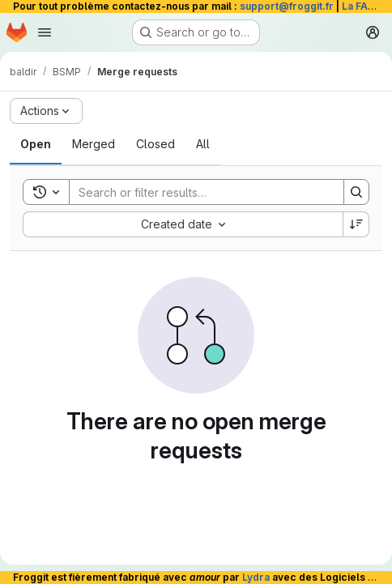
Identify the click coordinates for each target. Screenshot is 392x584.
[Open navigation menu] (45, 32)
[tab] (36, 144)
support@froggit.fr (287, 6)
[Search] (198, 192)
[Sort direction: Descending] (356, 224)
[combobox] (183, 224)
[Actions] (46, 111)
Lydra (256, 577)
